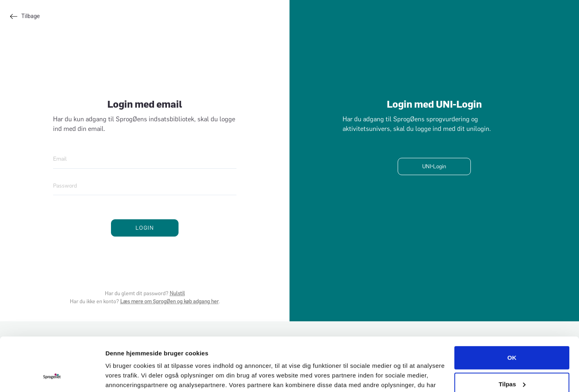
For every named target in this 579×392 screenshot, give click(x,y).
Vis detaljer (122, 376)
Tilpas (512, 334)
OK (512, 307)
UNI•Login (434, 166)
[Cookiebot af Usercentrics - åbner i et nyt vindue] (52, 376)
